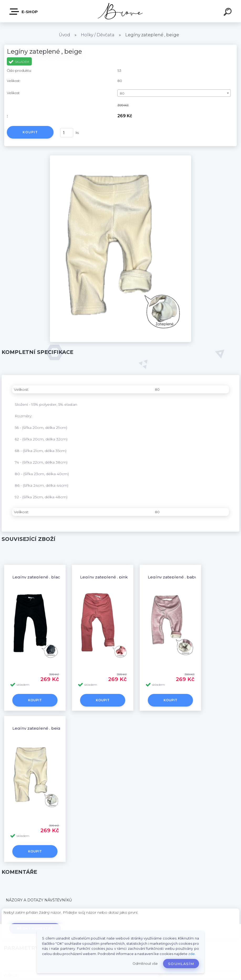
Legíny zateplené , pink (104, 577)
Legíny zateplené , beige (38, 728)
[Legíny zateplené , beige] (120, 157)
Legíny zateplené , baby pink (177, 577)
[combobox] (174, 93)
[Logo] (121, 11)
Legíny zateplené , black (38, 577)
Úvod (64, 35)
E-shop (24, 12)
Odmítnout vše (145, 964)
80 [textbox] (122, 93)
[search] (228, 13)
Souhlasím (181, 964)
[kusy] (67, 133)
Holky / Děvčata (98, 35)
